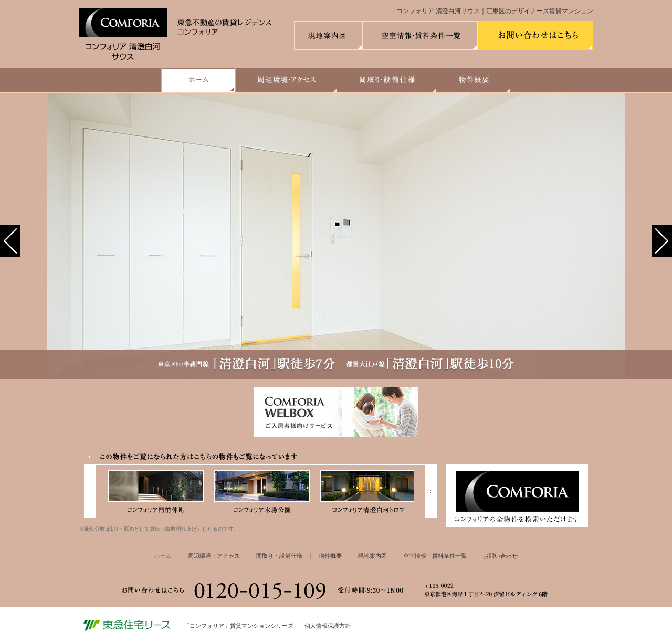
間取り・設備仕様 (279, 556)
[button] (10, 241)
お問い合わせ (500, 556)
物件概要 (330, 556)
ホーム (163, 556)
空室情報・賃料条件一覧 (435, 556)
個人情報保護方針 (328, 626)
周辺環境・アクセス (214, 556)
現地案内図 (372, 556)
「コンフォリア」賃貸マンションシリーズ (239, 626)
